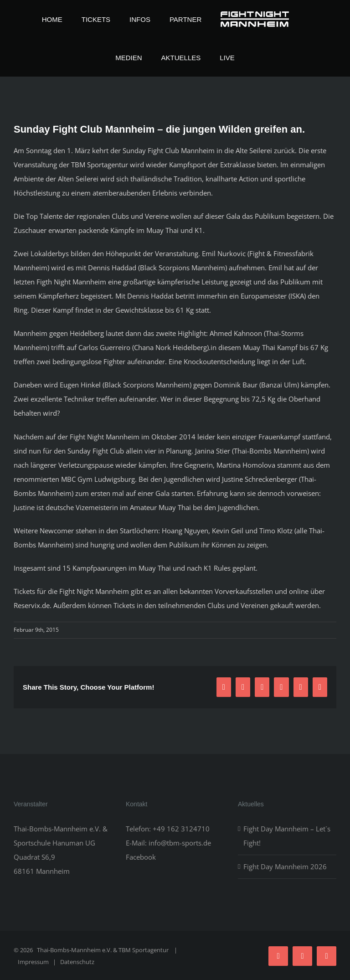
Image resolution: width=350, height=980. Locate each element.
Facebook (141, 857)
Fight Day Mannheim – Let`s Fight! (287, 836)
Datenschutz (77, 962)
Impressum (33, 962)
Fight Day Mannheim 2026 (285, 867)
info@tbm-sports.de (180, 843)
